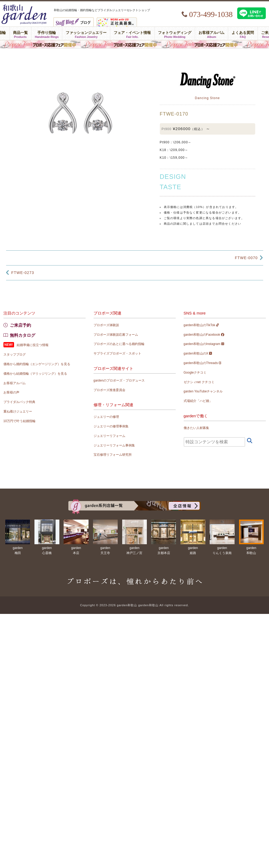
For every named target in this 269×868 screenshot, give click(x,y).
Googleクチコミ (195, 373)
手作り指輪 (47, 33)
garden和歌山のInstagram (204, 344)
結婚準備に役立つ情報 (33, 345)
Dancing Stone (207, 98)
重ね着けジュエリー (18, 411)
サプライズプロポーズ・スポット (117, 353)
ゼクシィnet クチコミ (199, 382)
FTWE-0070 (246, 258)
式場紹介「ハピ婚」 (198, 401)
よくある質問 (243, 33)
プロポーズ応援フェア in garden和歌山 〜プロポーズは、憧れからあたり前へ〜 (134, 44)
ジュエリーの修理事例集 (111, 426)
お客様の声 (11, 392)
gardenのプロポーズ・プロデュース (119, 380)
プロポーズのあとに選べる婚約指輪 (119, 344)
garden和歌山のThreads (203, 363)
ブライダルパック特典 (19, 402)
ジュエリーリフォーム (109, 436)
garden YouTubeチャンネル (203, 391)
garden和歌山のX (198, 353)
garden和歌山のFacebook (204, 335)
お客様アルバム (211, 33)
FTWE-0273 (23, 273)
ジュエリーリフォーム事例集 (114, 445)
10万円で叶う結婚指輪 (19, 421)
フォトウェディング (175, 33)
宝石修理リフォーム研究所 (113, 455)
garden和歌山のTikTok (201, 325)
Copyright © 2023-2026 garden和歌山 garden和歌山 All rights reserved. (134, 605)
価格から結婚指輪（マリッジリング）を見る (35, 374)
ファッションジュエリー (86, 33)
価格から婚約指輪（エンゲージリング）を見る (37, 364)
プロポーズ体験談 (106, 325)
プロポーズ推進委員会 (109, 390)
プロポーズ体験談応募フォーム (116, 335)
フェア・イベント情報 (132, 33)
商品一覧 (20, 33)
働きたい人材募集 (196, 428)
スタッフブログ (15, 355)
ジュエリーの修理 (106, 417)
